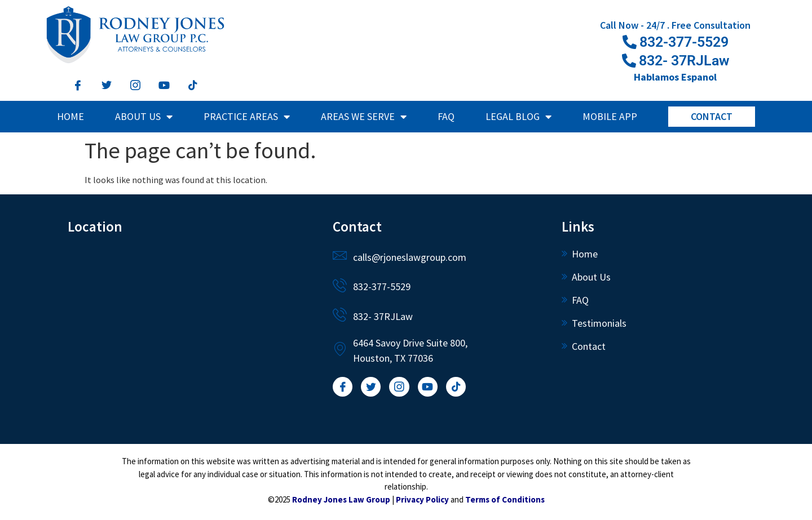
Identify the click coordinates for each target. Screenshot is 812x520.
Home (70, 116)
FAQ (446, 116)
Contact (712, 116)
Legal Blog (518, 117)
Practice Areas (247, 117)
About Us (144, 117)
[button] (676, 61)
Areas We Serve (364, 117)
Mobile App (610, 116)
